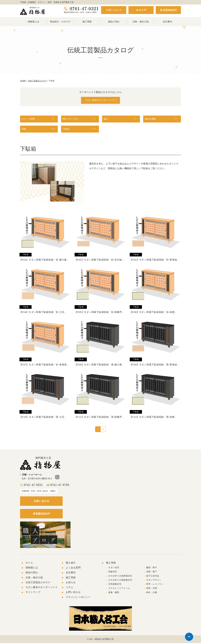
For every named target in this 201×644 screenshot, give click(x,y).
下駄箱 (66, 130)
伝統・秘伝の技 (141, 22)
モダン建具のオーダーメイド (42, 588)
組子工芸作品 (153, 577)
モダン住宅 (114, 569)
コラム (69, 588)
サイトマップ (33, 593)
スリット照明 (29, 119)
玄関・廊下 (152, 573)
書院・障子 (152, 569)
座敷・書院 (114, 593)
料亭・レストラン (155, 585)
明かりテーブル (71, 119)
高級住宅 (113, 573)
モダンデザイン (154, 581)
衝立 (106, 119)
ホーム (29, 564)
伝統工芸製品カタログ (38, 583)
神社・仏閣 (152, 593)
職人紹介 (71, 564)
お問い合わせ (73, 593)
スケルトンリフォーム (119, 589)
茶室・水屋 (152, 589)
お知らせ (71, 583)
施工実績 (87, 22)
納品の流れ (114, 22)
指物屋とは (34, 22)
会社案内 (167, 22)
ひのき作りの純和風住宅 (120, 577)
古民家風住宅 (115, 585)
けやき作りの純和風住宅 (120, 581)
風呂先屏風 (151, 119)
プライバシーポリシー (78, 598)
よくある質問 (73, 569)
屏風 (24, 130)
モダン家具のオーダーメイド (99, 100)
